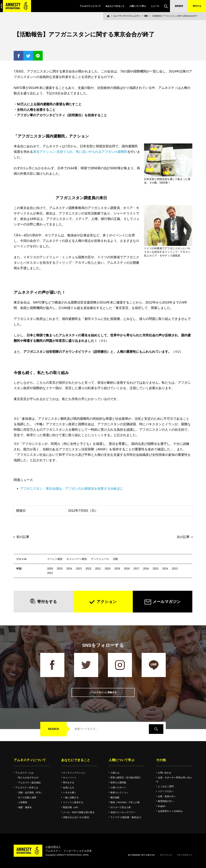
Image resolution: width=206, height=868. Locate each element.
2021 (98, 569)
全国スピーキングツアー (123, 812)
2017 (136, 569)
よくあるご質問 (166, 786)
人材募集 (23, 802)
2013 (175, 569)
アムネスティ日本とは (27, 787)
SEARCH (53, 729)
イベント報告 (55, 559)
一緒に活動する (71, 797)
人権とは (115, 773)
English (162, 806)
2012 (50, 573)
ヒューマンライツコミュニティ (127, 16)
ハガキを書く (70, 792)
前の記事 (23, 537)
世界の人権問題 (118, 783)
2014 (165, 569)
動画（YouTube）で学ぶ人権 (125, 802)
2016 (146, 569)
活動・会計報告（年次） (31, 792)
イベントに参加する (73, 802)
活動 (146, 16)
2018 (127, 569)
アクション (107, 602)
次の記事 (183, 537)
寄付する (197, 6)
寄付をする (47, 602)
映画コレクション (119, 792)
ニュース (155, 6)
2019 (117, 569)
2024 (69, 569)
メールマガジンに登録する (103, 692)
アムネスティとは (24, 773)
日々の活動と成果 (27, 797)
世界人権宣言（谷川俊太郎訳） (126, 778)
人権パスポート (118, 787)
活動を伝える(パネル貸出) (76, 817)
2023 (79, 569)
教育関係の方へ (166, 801)
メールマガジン (167, 602)
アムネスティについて (90, 6)
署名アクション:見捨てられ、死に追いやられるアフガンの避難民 (80, 152)
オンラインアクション (74, 773)
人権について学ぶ (138, 6)
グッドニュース (100, 559)
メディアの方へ (166, 791)
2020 (108, 569)
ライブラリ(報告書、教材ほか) (126, 817)
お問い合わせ (165, 773)
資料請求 (179, 6)
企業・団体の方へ (167, 796)
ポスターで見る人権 (121, 807)
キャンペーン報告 (77, 559)
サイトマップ (166, 855)
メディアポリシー (185, 855)
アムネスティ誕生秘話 (29, 783)
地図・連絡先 (25, 807)
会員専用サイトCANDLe (170, 811)
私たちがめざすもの (28, 778)
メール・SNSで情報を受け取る (79, 812)
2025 (60, 569)
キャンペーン (70, 778)
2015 (156, 569)
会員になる (69, 787)
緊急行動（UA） (71, 807)
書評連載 (115, 797)
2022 (88, 569)
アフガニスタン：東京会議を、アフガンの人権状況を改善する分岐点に (72, 489)
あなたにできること (115, 6)
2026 (50, 569)
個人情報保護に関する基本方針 (141, 855)
